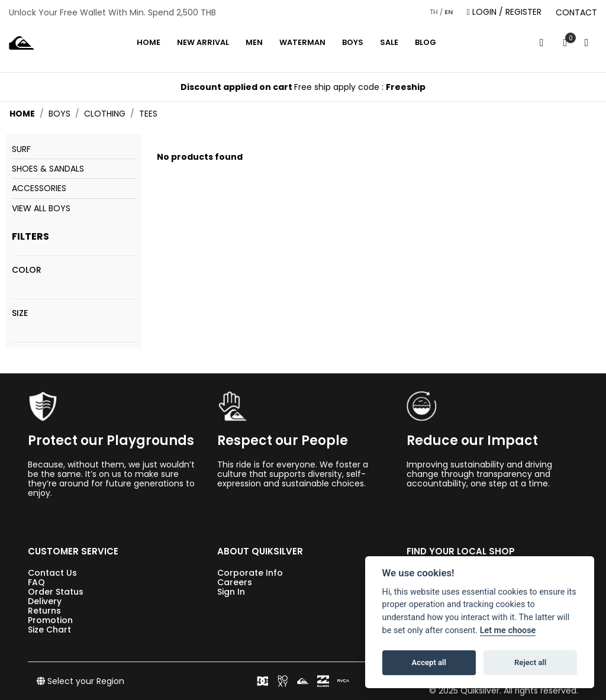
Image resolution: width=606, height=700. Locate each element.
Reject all (530, 662)
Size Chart (49, 630)
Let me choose (508, 630)
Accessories (39, 188)
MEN (254, 42)
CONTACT (576, 12)
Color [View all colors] (27, 270)
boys (59, 114)
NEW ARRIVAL (203, 42)
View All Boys (41, 208)
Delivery (45, 601)
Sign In (231, 592)
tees (148, 114)
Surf (21, 149)
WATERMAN (302, 42)
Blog (426, 42)
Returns (44, 611)
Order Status (56, 592)
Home (149, 42)
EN (449, 12)
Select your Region (80, 681)
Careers (235, 582)
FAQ (36, 582)
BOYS (353, 42)
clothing (105, 114)
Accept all (429, 662)
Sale (389, 42)
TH (434, 12)
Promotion (50, 620)
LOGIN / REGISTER (504, 12)
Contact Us (52, 573)
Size (20, 313)
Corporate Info (250, 573)
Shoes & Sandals (48, 169)
